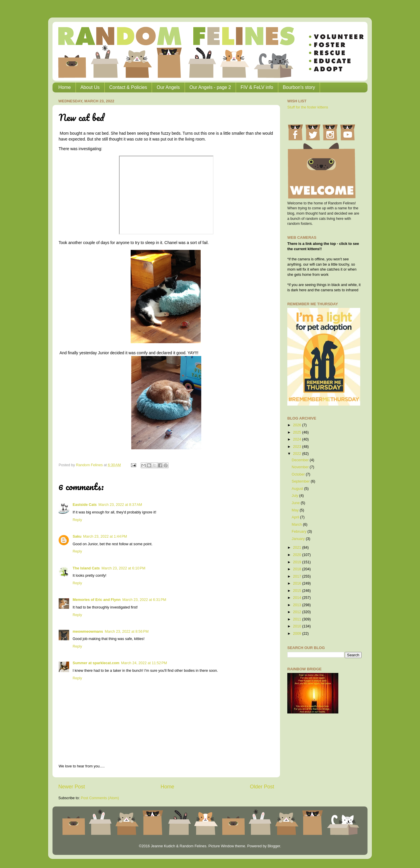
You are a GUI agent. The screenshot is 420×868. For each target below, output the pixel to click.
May (296, 510)
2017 (297, 576)
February (300, 532)
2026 (297, 425)
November (301, 467)
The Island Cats (86, 568)
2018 (297, 569)
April (296, 517)
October (299, 474)
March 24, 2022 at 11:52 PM (144, 663)
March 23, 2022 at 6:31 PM (144, 600)
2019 (297, 562)
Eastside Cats (85, 505)
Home (65, 87)
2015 (297, 591)
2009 (297, 634)
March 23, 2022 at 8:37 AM (120, 505)
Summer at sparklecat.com (96, 663)
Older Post (262, 787)
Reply (77, 520)
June (296, 503)
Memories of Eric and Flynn (97, 600)
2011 (297, 619)
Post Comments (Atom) (100, 798)
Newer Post (72, 787)
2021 (297, 548)
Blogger (274, 846)
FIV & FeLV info (257, 87)
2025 (297, 432)
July (295, 496)
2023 (297, 447)
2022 (297, 454)
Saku (77, 536)
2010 (297, 626)
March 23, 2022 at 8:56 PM (127, 632)
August (298, 489)
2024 (297, 439)
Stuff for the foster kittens (308, 107)
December (301, 460)
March (297, 525)
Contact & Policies (128, 87)
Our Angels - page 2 (210, 87)
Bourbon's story (299, 87)
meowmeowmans (88, 632)
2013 (297, 605)
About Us (90, 87)
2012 (297, 612)
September (301, 481)
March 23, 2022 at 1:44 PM (105, 536)
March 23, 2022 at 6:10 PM (123, 568)
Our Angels (168, 87)
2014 (297, 598)
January (299, 539)
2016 (297, 583)
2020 (297, 555)
